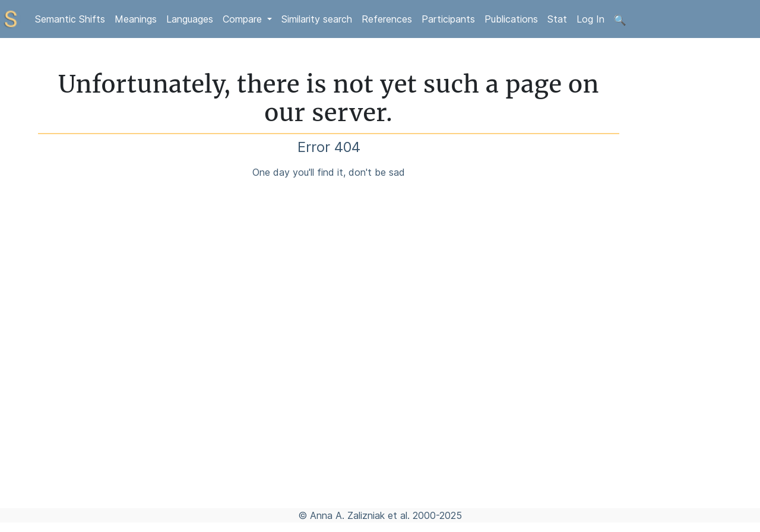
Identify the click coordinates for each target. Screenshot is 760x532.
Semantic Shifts (70, 19)
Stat (557, 19)
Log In (590, 19)
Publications (511, 19)
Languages (190, 19)
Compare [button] (244, 19)
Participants (448, 19)
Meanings (136, 19)
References (387, 19)
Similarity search (317, 19)
